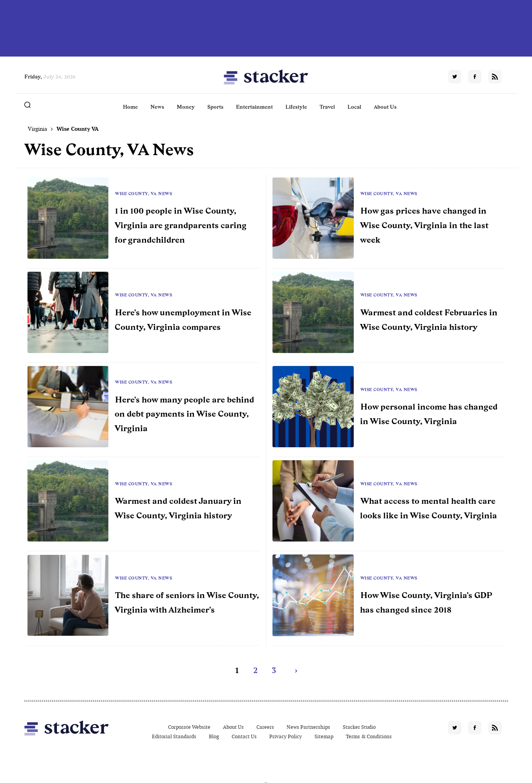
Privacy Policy (286, 736)
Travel (327, 107)
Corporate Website (189, 727)
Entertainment (254, 107)
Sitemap (324, 736)
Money (186, 107)
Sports (215, 107)
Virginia (37, 129)
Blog (214, 736)
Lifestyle (296, 107)
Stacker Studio (359, 727)
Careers (265, 727)
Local (354, 107)
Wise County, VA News (144, 194)
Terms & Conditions (369, 736)
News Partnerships (308, 727)
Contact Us (244, 736)
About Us (385, 107)
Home (130, 107)
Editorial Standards (174, 736)
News (157, 107)
